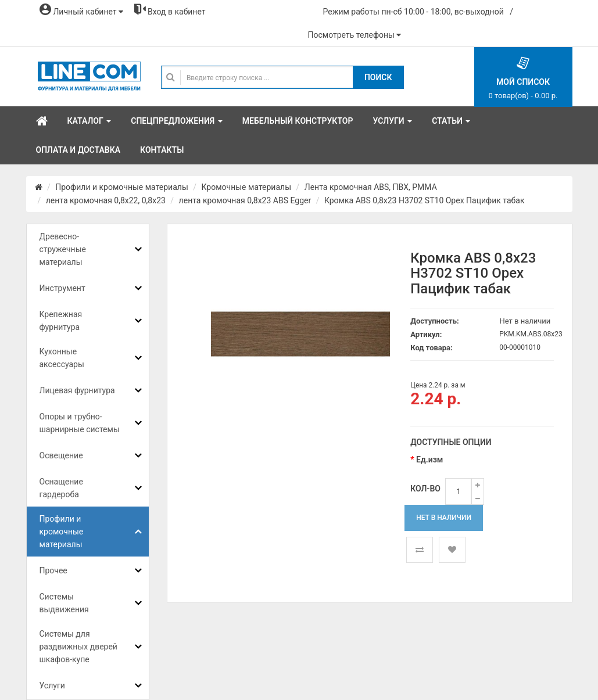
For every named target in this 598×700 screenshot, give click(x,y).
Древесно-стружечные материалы (63, 249)
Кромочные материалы (247, 187)
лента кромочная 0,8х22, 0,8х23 (106, 200)
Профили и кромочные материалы (122, 187)
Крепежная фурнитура (61, 321)
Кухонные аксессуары (62, 358)
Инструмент (62, 288)
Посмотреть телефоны (355, 35)
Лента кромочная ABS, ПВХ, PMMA (371, 187)
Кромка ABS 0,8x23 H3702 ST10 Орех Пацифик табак (425, 200)
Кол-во (425, 489)
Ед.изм (429, 460)
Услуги (52, 685)
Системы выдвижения (64, 603)
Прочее (53, 570)
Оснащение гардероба (61, 488)
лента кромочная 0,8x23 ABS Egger (245, 200)
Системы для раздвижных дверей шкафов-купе (78, 647)
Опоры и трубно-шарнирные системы (80, 423)
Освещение (61, 455)
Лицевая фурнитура (77, 390)
